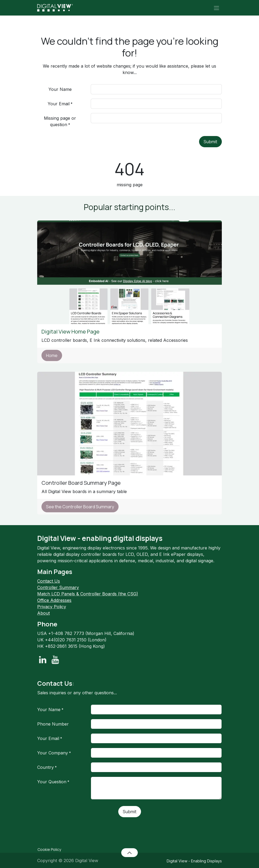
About (43, 613)
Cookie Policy (49, 849)
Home (52, 355)
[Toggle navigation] (216, 8)
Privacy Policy (52, 607)
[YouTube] (55, 660)
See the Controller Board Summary (80, 507)
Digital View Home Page (71, 332)
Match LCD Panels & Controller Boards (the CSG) (88, 594)
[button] (129, 852)
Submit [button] (210, 142)
